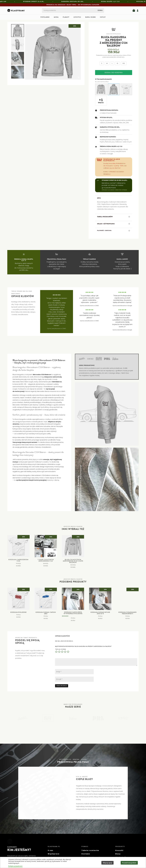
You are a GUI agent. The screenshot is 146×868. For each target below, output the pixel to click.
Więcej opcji (107, 863)
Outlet (103, 17)
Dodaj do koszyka (114, 73)
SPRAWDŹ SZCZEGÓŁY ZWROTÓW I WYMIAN (114, 190)
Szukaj (100, 10)
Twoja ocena (60, 649)
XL (117, 63)
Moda (56, 17)
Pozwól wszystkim (129, 863)
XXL (124, 63)
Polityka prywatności (15, 866)
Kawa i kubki (90, 17)
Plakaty (66, 17)
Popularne (45, 17)
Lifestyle (77, 17)
